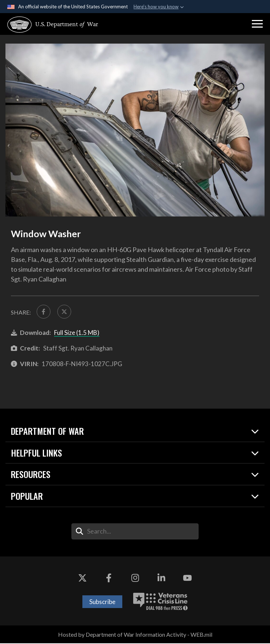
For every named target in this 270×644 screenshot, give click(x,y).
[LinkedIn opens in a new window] (161, 579)
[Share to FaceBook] (44, 312)
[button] (257, 24)
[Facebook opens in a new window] (109, 579)
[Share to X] (65, 312)
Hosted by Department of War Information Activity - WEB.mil (135, 635)
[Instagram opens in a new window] (135, 579)
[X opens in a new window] (82, 579)
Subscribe (102, 602)
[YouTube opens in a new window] (188, 579)
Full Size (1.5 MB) (77, 333)
